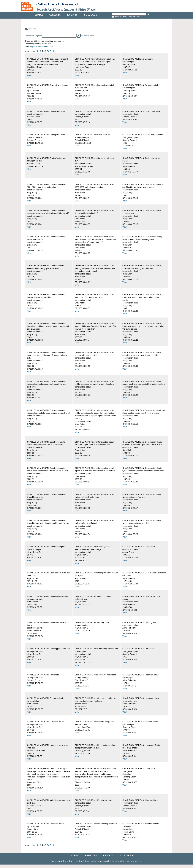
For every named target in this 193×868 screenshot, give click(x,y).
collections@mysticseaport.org (126, 861)
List (51, 46)
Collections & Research (58, 4)
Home (39, 15)
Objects (55, 15)
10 (53, 51)
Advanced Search (135, 16)
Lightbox (34, 46)
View (29, 75)
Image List (44, 46)
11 (55, 51)
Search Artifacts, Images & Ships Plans (66, 10)
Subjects (91, 15)
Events (72, 15)
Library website (92, 861)
